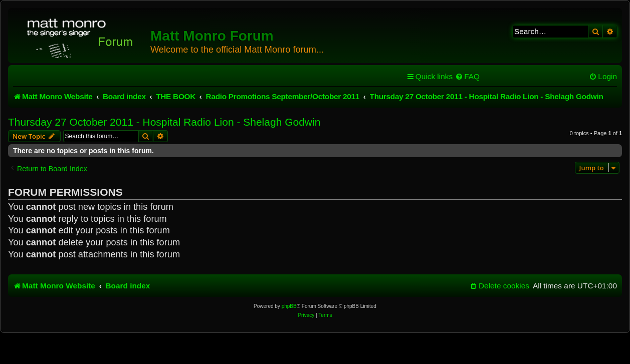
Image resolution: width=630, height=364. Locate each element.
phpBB (289, 306)
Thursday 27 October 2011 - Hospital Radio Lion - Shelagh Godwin (164, 122)
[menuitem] (467, 77)
